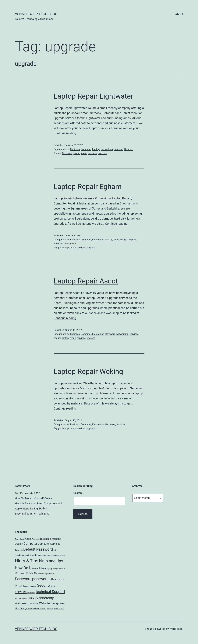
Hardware (110, 334)
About (179, 14)
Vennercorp (70, 244)
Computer (86, 149)
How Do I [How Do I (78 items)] (23, 568)
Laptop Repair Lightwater (93, 96)
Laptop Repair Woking (88, 371)
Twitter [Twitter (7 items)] (18, 598)
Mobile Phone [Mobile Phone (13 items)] (33, 573)
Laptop (96, 149)
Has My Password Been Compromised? (38, 503)
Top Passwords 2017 (27, 493)
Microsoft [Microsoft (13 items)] (20, 573)
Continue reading (65, 133)
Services (129, 149)
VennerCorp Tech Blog (36, 14)
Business (75, 149)
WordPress (176, 629)
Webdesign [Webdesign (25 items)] (22, 603)
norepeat (119, 149)
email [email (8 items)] (56, 550)
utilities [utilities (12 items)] (32, 598)
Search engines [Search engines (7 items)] (30, 586)
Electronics (98, 240)
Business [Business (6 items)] (36, 539)
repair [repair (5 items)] (20, 586)
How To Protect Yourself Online (33, 498)
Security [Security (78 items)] (44, 585)
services (93, 153)
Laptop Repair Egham (88, 187)
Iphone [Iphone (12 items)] (43, 568)
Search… (79, 493)
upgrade (102, 153)
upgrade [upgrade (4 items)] (24, 599)
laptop (77, 153)
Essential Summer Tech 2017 (32, 514)
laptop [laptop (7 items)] (50, 568)
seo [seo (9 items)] (53, 586)
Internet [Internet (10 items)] (35, 568)
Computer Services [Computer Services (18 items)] (49, 544)
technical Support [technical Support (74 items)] (50, 592)
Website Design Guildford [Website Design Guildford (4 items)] (37, 609)
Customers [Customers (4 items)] (19, 550)
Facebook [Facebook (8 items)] (19, 555)
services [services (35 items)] (21, 592)
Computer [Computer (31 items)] (30, 544)
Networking (107, 149)
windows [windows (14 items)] (59, 608)
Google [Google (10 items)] (33, 555)
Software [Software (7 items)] (31, 592)
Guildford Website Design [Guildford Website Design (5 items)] (55, 555)
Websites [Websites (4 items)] (50, 609)
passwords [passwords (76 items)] (41, 579)
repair (84, 153)
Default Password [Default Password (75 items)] (38, 549)
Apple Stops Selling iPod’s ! (31, 509)
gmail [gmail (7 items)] (27, 555)
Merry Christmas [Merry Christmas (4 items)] (59, 569)
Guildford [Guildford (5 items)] (41, 555)
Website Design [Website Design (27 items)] (49, 603)
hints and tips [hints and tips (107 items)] (51, 561)
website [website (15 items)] (34, 603)
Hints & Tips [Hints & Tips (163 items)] (27, 561)
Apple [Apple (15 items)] (28, 539)
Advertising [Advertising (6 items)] (20, 539)
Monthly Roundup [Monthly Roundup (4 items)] (48, 574)
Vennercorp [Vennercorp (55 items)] (45, 598)
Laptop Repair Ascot (86, 281)
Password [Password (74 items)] (23, 579)
